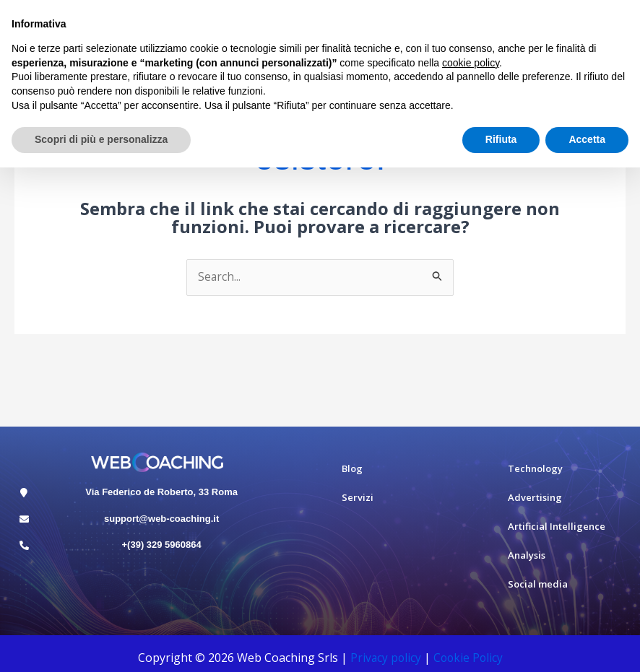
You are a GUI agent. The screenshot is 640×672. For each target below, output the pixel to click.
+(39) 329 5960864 (162, 545)
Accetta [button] (587, 139)
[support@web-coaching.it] (24, 519)
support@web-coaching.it (161, 519)
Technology (535, 469)
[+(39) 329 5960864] (24, 546)
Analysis (527, 556)
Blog (352, 469)
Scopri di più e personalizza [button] (101, 139)
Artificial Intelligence (557, 527)
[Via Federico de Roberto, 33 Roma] (24, 493)
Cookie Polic (466, 658)
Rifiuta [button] (501, 139)
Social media (538, 585)
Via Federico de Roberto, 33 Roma (161, 492)
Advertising (535, 498)
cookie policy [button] (471, 63)
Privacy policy (384, 658)
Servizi (358, 498)
